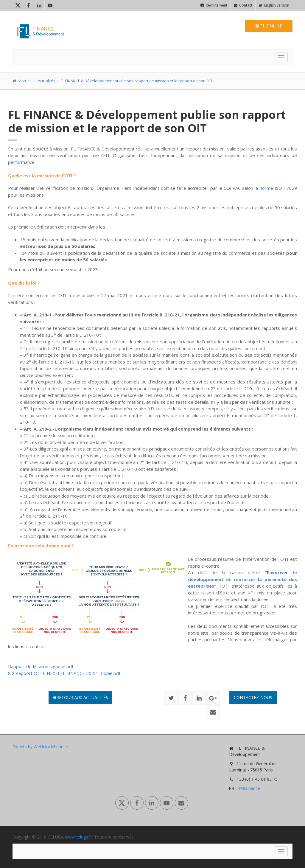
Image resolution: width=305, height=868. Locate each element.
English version (274, 5)
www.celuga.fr (78, 837)
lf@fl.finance (248, 788)
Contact (243, 5)
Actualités (47, 81)
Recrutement (214, 5)
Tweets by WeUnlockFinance (40, 747)
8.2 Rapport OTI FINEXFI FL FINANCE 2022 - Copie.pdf (64, 673)
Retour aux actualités (80, 697)
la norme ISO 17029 (276, 188)
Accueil (25, 81)
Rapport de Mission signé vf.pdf (41, 666)
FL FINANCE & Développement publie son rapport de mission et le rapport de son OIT (137, 81)
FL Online (269, 26)
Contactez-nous (253, 697)
